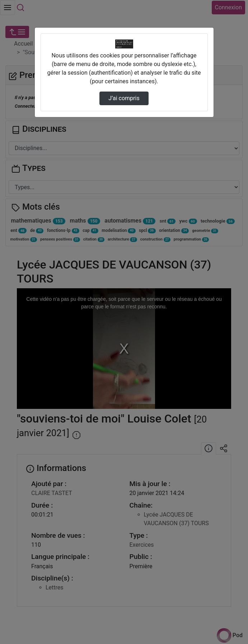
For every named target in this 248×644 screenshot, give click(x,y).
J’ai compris (124, 98)
